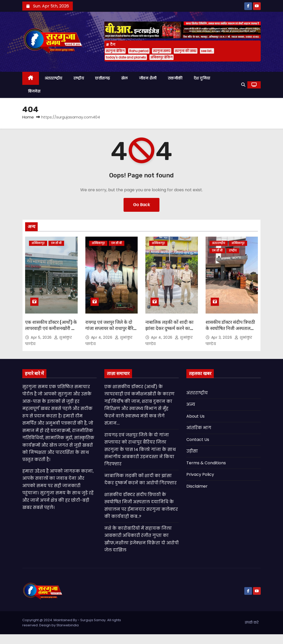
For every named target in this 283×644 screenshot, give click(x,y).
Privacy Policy (200, 474)
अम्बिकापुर (38, 243)
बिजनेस (34, 91)
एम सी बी (56, 243)
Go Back (141, 205)
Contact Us (198, 440)
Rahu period (139, 51)
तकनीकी (175, 78)
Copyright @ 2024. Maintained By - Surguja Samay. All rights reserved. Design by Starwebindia (72, 623)
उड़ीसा (192, 451)
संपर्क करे (252, 623)
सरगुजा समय (162, 51)
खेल (125, 78)
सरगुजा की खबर (186, 51)
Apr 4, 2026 (102, 337)
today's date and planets (126, 57)
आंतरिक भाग (199, 428)
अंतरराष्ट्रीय (53, 78)
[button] (243, 85)
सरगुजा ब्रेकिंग (115, 51)
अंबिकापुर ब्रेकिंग (161, 57)
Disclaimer (197, 486)
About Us (195, 416)
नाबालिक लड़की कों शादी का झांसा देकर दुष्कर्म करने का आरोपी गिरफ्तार (169, 328)
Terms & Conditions (206, 463)
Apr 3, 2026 (222, 337)
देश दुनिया (202, 78)
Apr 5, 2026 (42, 337)
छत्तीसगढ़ (103, 78)
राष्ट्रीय (79, 78)
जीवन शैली (148, 78)
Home (28, 117)
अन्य (191, 404)
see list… (207, 51)
